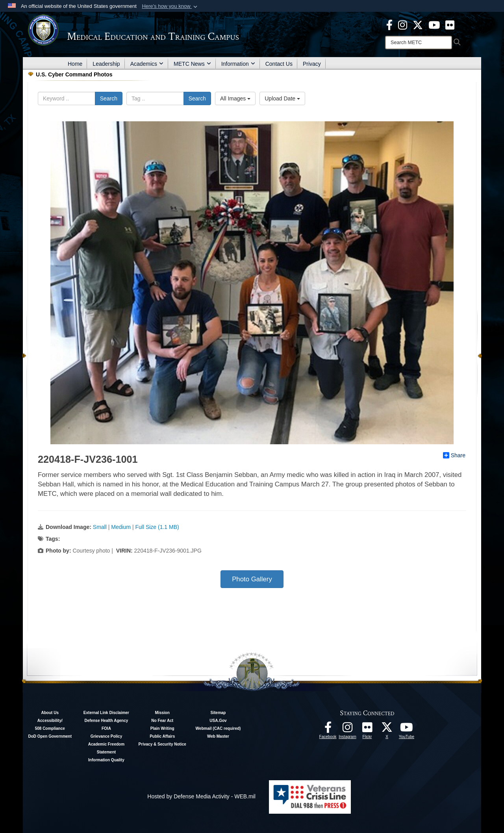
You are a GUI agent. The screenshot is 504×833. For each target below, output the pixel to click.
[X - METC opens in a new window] (418, 24)
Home (75, 64)
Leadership (106, 64)
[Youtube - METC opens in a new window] (434, 24)
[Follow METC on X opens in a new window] (387, 729)
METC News (192, 64)
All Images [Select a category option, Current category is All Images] (235, 98)
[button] (170, 6)
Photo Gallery (252, 579)
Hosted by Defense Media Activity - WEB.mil (201, 796)
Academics (147, 64)
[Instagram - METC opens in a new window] (403, 24)
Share (454, 455)
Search (109, 98)
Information (238, 64)
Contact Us (279, 64)
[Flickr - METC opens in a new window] (450, 24)
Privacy (312, 64)
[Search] (419, 43)
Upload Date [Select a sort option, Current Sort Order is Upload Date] (282, 98)
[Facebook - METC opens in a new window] (389, 24)
